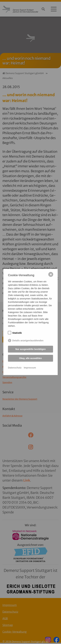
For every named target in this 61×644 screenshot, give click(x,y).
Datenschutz (15, 368)
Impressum (30, 368)
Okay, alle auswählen (31, 358)
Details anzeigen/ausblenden (28, 341)
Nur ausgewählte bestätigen (31, 349)
